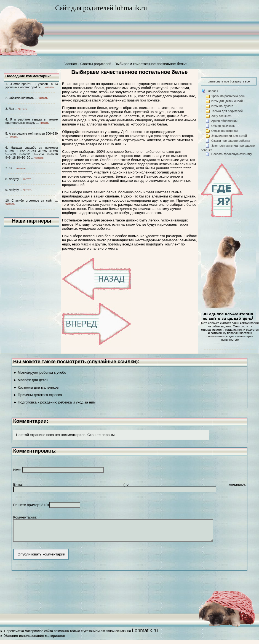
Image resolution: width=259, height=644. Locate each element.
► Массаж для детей (31, 380)
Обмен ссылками (223, 126)
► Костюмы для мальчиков (36, 387)
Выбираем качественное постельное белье (150, 64)
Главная (70, 64)
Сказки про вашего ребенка (231, 141)
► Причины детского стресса (38, 395)
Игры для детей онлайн (228, 101)
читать (49, 87)
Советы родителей (96, 64)
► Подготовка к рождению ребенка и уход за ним (54, 402)
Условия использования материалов (34, 640)
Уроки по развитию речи (228, 96)
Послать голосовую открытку (232, 154)
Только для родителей (227, 111)
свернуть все (241, 81)
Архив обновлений (224, 121)
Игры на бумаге (222, 106)
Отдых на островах (225, 131)
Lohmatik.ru (145, 635)
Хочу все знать (222, 116)
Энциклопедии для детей (229, 136)
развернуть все (218, 81)
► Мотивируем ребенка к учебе (40, 372)
